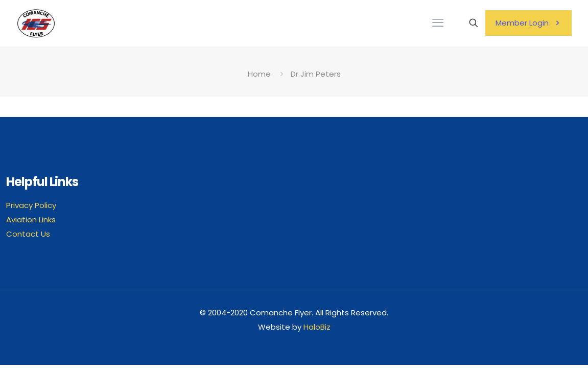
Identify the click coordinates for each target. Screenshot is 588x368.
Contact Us (28, 234)
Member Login (528, 23)
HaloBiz (317, 327)
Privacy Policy (31, 205)
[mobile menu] (438, 23)
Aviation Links (31, 220)
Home (259, 74)
